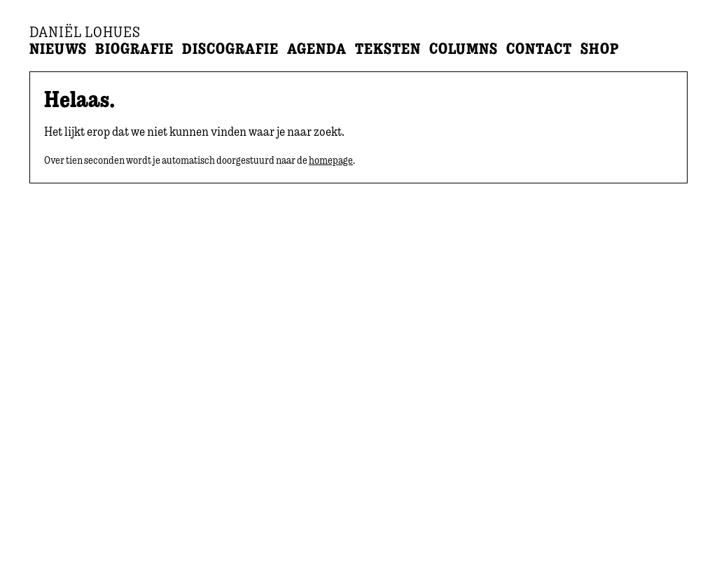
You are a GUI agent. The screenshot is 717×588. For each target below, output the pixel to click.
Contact (539, 49)
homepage (331, 160)
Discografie (230, 49)
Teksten (388, 49)
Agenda (317, 49)
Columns (464, 49)
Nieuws (58, 49)
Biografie (134, 49)
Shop (600, 49)
